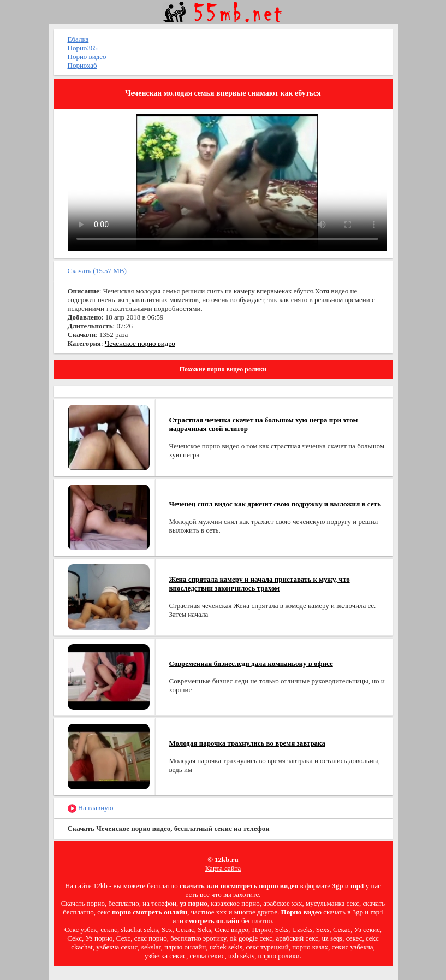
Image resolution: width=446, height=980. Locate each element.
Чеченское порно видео (140, 343)
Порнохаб (82, 65)
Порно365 (83, 48)
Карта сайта (223, 868)
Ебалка (78, 39)
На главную (91, 808)
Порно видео (87, 57)
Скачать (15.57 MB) (97, 271)
